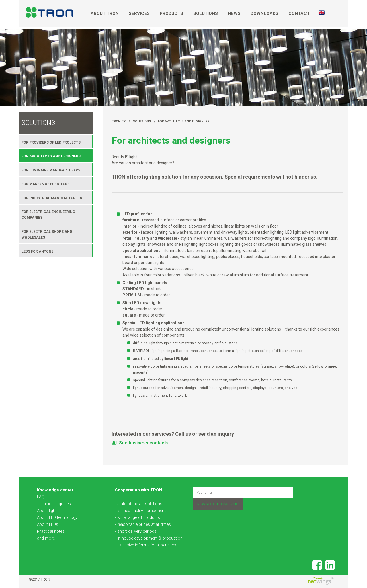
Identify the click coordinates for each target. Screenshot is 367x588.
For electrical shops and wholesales (47, 235)
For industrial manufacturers (52, 198)
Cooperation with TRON (138, 490)
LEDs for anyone (37, 251)
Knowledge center (55, 490)
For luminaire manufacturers (51, 170)
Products (171, 13)
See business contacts (144, 443)
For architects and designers (184, 121)
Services (139, 13)
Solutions (206, 13)
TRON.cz (119, 121)
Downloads (264, 13)
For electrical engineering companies (48, 215)
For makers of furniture (45, 184)
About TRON (105, 13)
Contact (299, 13)
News (234, 13)
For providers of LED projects (51, 142)
